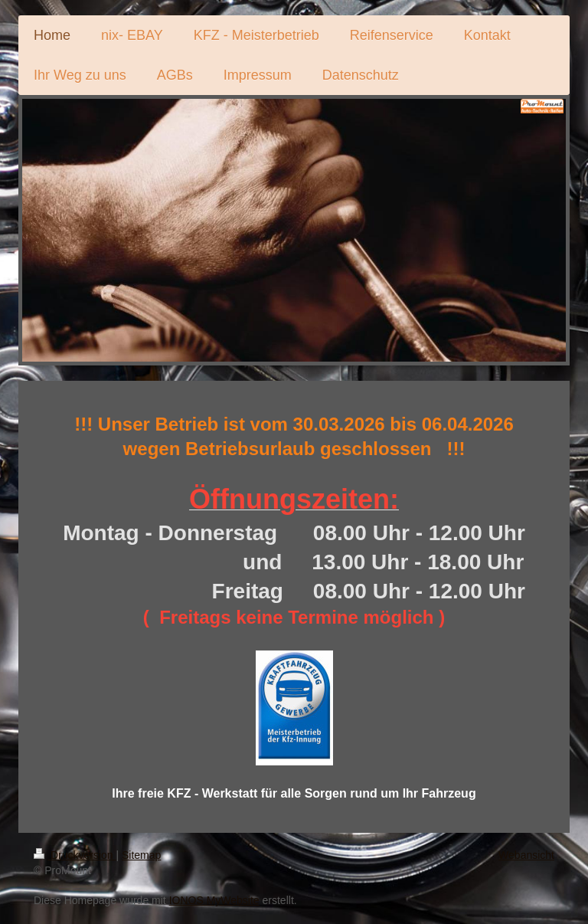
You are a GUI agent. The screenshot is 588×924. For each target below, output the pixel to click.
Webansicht (526, 855)
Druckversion (75, 855)
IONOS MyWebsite (214, 900)
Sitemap (141, 855)
